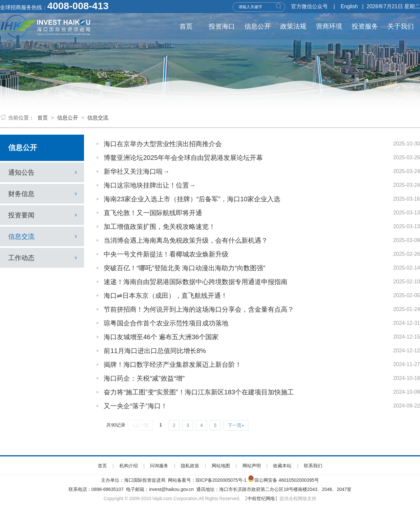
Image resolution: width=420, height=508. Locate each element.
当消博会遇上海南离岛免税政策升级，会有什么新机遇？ (186, 240)
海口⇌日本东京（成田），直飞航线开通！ (166, 296)
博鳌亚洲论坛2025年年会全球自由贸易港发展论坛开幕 (183, 158)
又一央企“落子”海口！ (135, 406)
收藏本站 (282, 466)
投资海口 (222, 26)
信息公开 (258, 26)
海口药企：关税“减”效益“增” (144, 378)
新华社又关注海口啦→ (136, 171)
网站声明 (252, 466)
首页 (186, 26)
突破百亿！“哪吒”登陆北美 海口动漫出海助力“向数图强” (184, 268)
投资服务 (365, 26)
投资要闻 (44, 215)
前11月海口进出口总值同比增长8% (155, 351)
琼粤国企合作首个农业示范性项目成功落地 (166, 323)
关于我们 (401, 26)
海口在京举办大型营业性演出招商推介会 (163, 144)
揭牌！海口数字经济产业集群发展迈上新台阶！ (173, 364)
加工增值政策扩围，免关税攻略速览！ (159, 227)
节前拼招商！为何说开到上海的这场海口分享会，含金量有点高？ (199, 309)
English (349, 6)
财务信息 (44, 194)
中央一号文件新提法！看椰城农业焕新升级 (166, 254)
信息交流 (98, 118)
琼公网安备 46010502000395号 (287, 480)
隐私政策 (190, 466)
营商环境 (329, 26)
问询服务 (159, 466)
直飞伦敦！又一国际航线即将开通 (153, 213)
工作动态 (44, 258)
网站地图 (221, 466)
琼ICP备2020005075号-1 (221, 480)
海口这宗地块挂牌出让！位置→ (150, 185)
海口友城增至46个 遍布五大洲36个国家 (161, 337)
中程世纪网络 (261, 498)
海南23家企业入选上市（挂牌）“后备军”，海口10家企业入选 (192, 199)
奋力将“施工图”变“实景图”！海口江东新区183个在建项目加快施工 (199, 392)
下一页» (236, 425)
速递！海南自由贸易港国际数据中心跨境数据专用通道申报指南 (196, 282)
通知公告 (44, 172)
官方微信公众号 (309, 6)
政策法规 (293, 26)
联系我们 (313, 466)
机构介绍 (129, 466)
